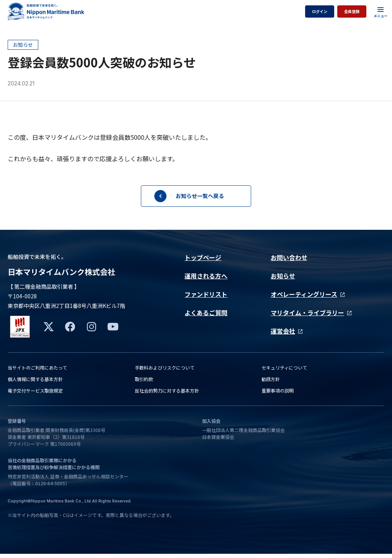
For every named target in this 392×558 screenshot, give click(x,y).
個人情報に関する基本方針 (35, 383)
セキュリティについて (284, 372)
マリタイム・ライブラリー (311, 313)
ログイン (320, 11)
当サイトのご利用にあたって (37, 372)
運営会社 (287, 331)
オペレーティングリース (308, 294)
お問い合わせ (289, 257)
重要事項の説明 (278, 395)
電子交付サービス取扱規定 (35, 395)
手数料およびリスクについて (165, 372)
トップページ (203, 257)
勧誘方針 (271, 383)
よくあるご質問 (206, 313)
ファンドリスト (206, 294)
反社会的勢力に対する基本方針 (167, 395)
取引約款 (144, 383)
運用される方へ (206, 276)
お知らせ (283, 276)
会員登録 (352, 11)
